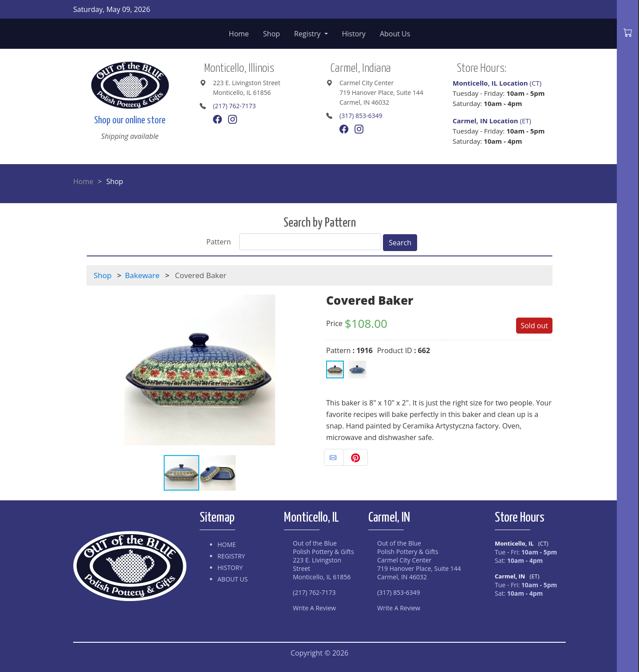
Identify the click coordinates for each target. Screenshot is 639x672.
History (354, 34)
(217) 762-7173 (234, 106)
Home (239, 34)
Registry (308, 34)
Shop (272, 34)
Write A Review (314, 608)
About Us (395, 34)
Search (400, 243)
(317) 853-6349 (361, 116)
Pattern (219, 242)
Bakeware (142, 275)
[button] (305, 370)
